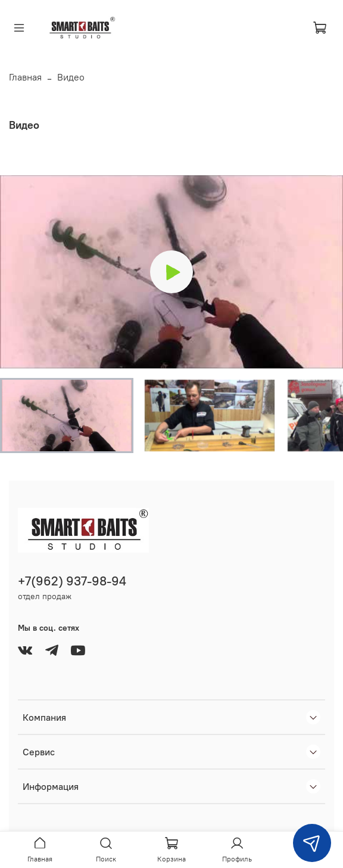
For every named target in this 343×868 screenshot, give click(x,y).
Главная (25, 77)
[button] (67, 416)
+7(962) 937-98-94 (72, 581)
